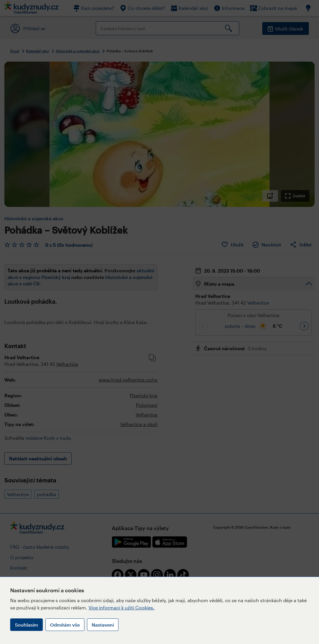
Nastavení (103, 625)
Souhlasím (26, 625)
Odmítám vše (65, 625)
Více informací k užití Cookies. (122, 608)
